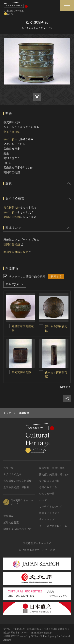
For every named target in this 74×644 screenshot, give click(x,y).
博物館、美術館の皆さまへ (54, 474)
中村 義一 (10, 139)
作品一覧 (8, 468)
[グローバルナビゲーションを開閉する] (67, 5)
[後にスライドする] (65, 387)
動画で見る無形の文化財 (17, 529)
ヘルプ (43, 500)
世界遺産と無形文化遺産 (17, 481)
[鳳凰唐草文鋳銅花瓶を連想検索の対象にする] (8, 326)
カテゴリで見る (12, 474)
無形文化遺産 (11, 522)
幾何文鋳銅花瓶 (21, 372)
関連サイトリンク (49, 513)
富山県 (16, 132)
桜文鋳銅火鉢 (12, 207)
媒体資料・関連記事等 (52, 468)
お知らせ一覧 (47, 494)
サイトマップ (47, 519)
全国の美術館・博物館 (16, 487)
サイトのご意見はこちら (53, 526)
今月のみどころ (48, 487)
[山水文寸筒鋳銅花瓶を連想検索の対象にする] (41, 372)
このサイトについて (51, 506)
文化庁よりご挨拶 (49, 481)
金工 (6, 132)
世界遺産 (8, 516)
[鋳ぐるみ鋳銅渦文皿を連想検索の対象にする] (41, 326)
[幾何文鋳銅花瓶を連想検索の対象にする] (8, 372)
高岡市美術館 (12, 217)
